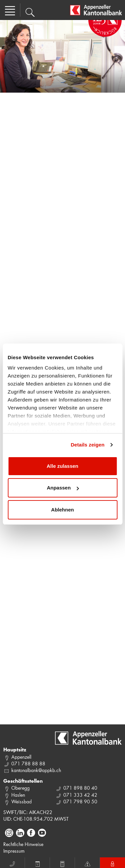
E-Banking (112, 863)
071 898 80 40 (80, 788)
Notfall (87, 863)
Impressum (14, 851)
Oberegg (20, 788)
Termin (37, 863)
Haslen (18, 795)
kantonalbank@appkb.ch (36, 770)
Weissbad (21, 802)
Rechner (62, 863)
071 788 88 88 (28, 764)
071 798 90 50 (80, 802)
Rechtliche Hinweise (23, 844)
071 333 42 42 (80, 795)
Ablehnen (62, 510)
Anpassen (63, 488)
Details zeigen (87, 445)
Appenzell (21, 757)
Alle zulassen (62, 466)
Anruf (12, 863)
